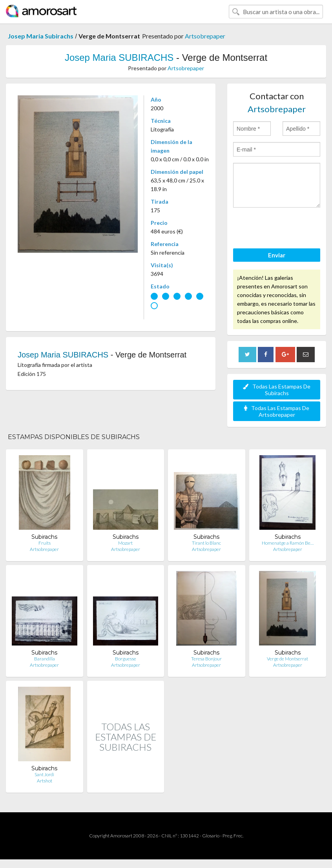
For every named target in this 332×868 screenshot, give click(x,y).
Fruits (45, 543)
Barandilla (45, 659)
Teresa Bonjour (206, 659)
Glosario (211, 836)
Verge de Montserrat (287, 659)
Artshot (45, 781)
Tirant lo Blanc (206, 543)
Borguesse (126, 659)
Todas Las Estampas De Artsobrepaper (277, 411)
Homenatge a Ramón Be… (288, 543)
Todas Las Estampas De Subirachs (277, 390)
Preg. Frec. (233, 836)
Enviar (277, 255)
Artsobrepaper (205, 36)
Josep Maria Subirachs (41, 36)
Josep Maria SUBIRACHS (119, 57)
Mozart (125, 543)
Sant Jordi (44, 774)
